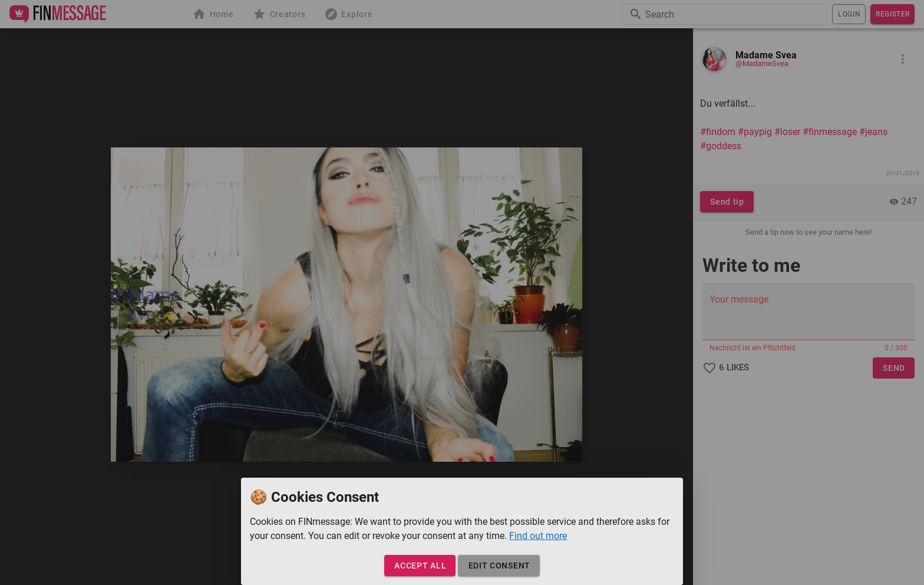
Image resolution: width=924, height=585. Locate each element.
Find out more (538, 536)
